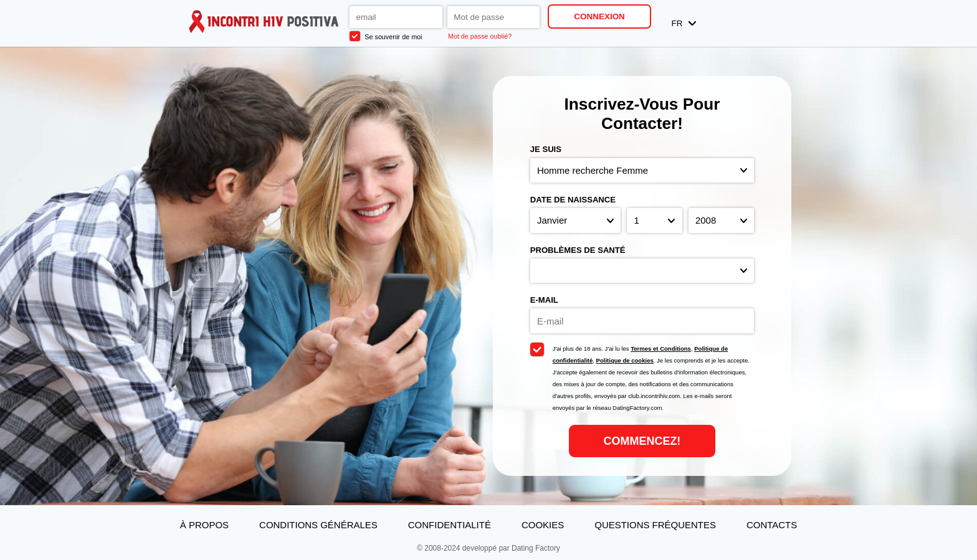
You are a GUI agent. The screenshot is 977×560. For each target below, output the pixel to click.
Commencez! (642, 441)
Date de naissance (573, 200)
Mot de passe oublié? (480, 36)
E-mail (544, 300)
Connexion (599, 17)
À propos (204, 525)
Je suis (546, 149)
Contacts (772, 525)
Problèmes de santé (578, 250)
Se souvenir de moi (386, 36)
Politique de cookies (625, 360)
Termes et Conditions (661, 349)
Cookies (543, 525)
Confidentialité (450, 525)
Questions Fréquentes (655, 525)
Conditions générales (318, 525)
